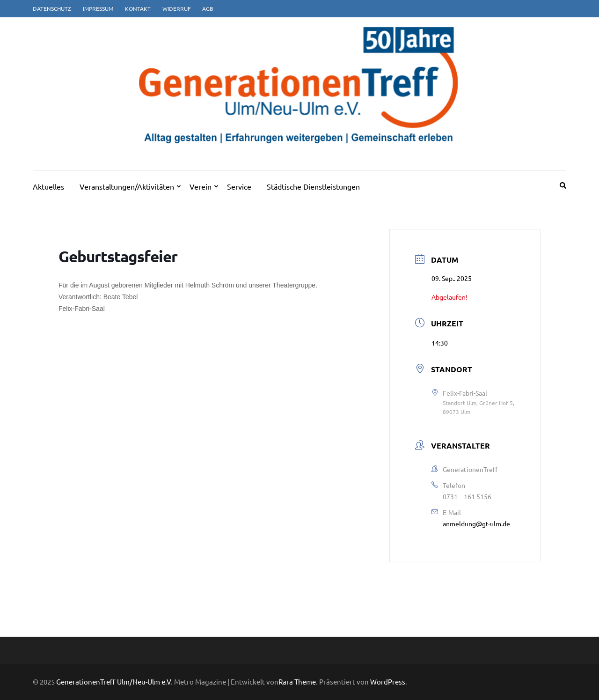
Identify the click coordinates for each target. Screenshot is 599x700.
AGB (208, 8)
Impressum (98, 8)
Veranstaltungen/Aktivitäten (127, 186)
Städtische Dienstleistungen (313, 186)
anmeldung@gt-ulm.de (476, 523)
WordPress (388, 682)
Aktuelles (48, 186)
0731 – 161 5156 (467, 496)
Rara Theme (297, 682)
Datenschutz (52, 8)
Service (239, 186)
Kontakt (138, 8)
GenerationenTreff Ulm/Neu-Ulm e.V (113, 682)
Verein (201, 186)
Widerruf (176, 8)
